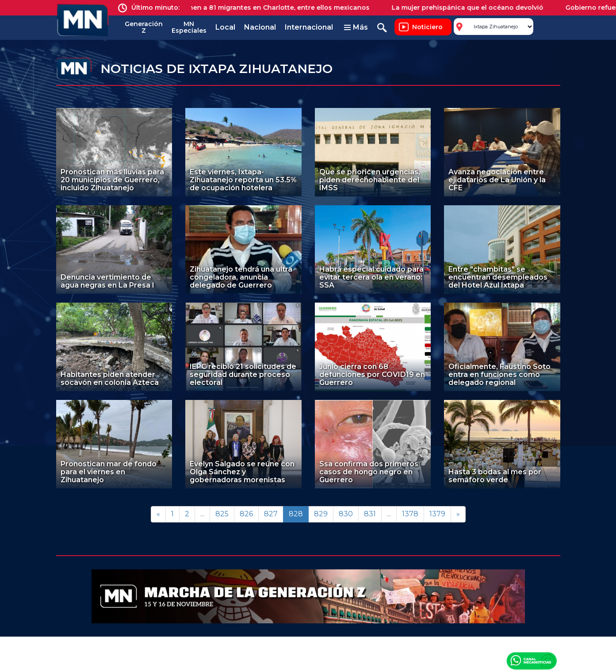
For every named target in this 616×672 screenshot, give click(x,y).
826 (246, 514)
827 (271, 514)
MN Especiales (189, 27)
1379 (437, 514)
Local (225, 27)
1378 (410, 514)
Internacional (309, 27)
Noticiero (427, 27)
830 (346, 514)
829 (321, 514)
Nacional (260, 27)
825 (222, 514)
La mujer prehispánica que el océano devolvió (474, 8)
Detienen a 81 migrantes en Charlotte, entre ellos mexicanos (277, 8)
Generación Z (144, 27)
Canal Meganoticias (532, 660)
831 (370, 514)
